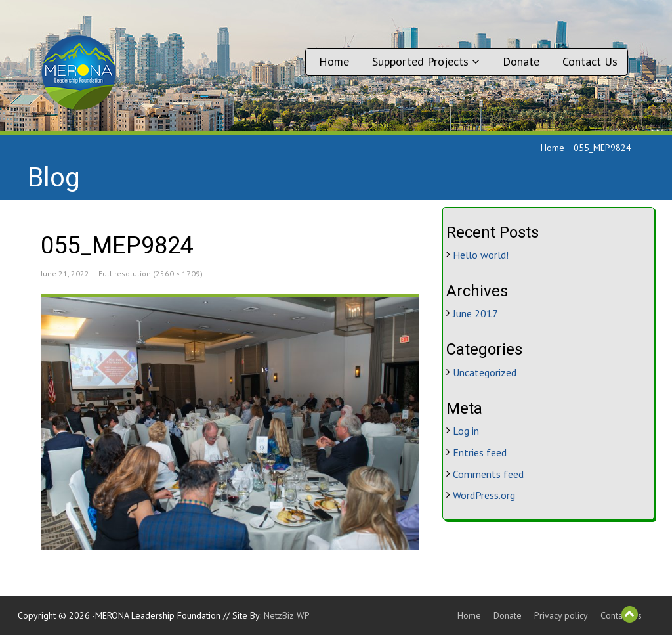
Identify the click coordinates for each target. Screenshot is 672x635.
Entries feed (480, 452)
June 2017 (475, 313)
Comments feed (488, 474)
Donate (521, 61)
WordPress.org (484, 495)
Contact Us (590, 61)
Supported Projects (426, 61)
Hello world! (481, 255)
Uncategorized (485, 372)
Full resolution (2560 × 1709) (151, 274)
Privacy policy (561, 615)
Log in (466, 431)
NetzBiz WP (287, 615)
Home (334, 61)
